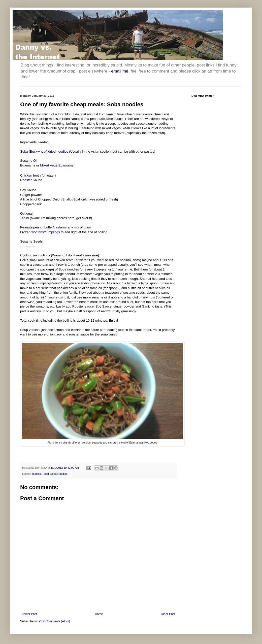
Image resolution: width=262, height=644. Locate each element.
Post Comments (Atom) (54, 621)
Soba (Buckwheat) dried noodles (44, 151)
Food (46, 474)
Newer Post (29, 614)
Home (99, 614)
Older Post (168, 614)
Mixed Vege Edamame (57, 165)
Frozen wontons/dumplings (40, 232)
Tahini (24, 218)
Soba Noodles (59, 474)
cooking (36, 474)
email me (120, 71)
